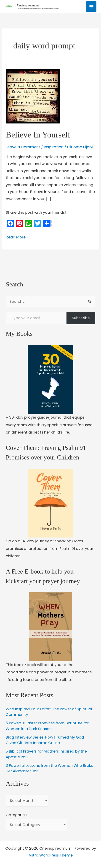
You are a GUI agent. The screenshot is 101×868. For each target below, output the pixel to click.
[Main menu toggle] (91, 7)
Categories (16, 815)
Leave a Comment (23, 147)
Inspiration (54, 147)
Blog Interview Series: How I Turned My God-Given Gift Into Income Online (46, 740)
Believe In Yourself (38, 135)
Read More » (17, 237)
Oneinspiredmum (28, 5)
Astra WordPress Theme (51, 855)
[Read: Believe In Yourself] (33, 96)
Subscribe (81, 318)
